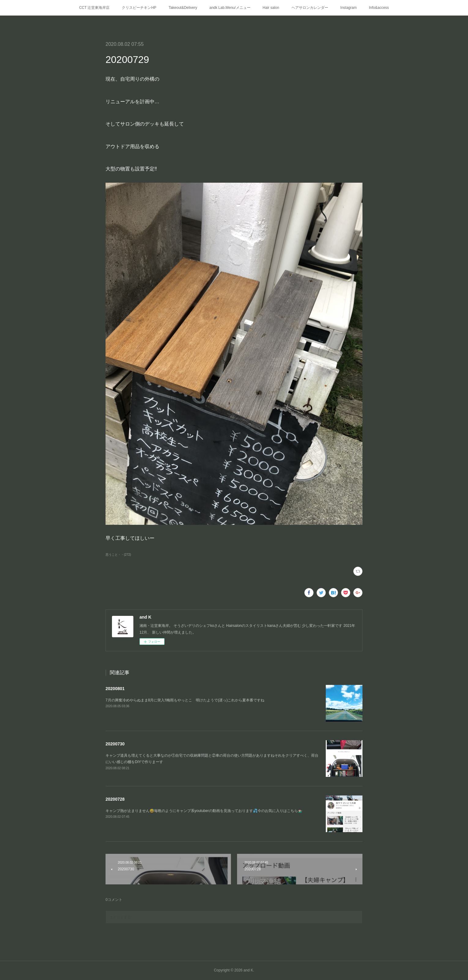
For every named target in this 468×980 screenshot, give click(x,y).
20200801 (115, 689)
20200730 (115, 744)
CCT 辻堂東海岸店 (95, 8)
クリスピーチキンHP (139, 8)
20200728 (115, 799)
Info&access (379, 8)
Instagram (349, 8)
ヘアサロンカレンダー (310, 8)
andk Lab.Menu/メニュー (230, 8)
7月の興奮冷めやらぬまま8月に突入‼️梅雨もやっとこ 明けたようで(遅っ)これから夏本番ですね (185, 700)
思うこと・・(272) (118, 555)
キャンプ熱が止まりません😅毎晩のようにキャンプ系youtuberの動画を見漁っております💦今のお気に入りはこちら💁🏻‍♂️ (204, 811)
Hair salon (271, 8)
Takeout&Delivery (183, 8)
